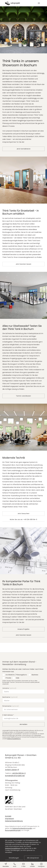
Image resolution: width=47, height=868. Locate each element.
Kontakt (8, 816)
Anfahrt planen (12, 770)
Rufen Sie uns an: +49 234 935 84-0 (24, 519)
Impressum (9, 819)
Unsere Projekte (23, 629)
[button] (39, 3)
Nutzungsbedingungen (13, 830)
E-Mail (23, 865)
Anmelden (24, 724)
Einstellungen (14, 858)
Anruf (15, 865)
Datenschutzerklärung (14, 739)
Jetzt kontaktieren (24, 149)
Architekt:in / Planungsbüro (16, 675)
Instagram (41, 865)
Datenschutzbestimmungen (22, 828)
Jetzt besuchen (23, 514)
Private (8, 678)
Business (35, 675)
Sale (18, 678)
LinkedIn (32, 865)
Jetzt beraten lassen (23, 264)
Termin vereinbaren (23, 396)
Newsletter (6, 865)
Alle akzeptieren (33, 858)
